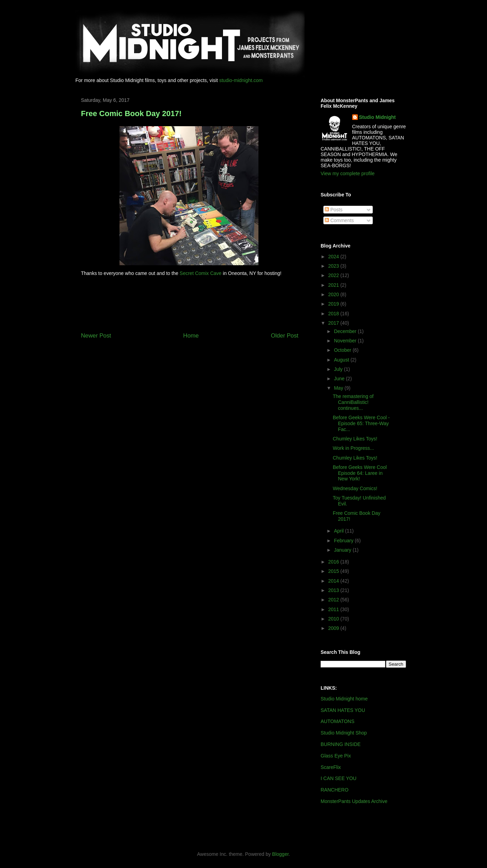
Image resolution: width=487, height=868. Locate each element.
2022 (334, 275)
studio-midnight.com (241, 80)
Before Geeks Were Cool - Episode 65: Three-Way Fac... (361, 423)
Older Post (285, 336)
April (339, 531)
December (346, 331)
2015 (334, 571)
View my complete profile (348, 173)
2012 (334, 600)
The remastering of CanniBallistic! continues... (353, 402)
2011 (334, 609)
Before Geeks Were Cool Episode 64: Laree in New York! (360, 473)
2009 (334, 628)
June (340, 379)
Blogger (280, 854)
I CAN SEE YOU (339, 778)
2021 (334, 285)
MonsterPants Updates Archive (354, 801)
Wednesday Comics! (355, 488)
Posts (334, 210)
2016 (334, 562)
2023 (334, 266)
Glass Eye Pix (336, 756)
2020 (334, 294)
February (344, 541)
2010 (334, 619)
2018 (334, 314)
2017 (334, 323)
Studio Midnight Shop (344, 733)
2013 (334, 590)
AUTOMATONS (337, 721)
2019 (334, 304)
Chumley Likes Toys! (355, 439)
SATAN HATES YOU (343, 710)
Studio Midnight (378, 117)
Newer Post (96, 336)
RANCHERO (335, 790)
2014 (334, 581)
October (343, 350)
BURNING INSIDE (341, 744)
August (342, 360)
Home (191, 336)
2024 (334, 257)
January (343, 550)
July (339, 369)
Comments (339, 220)
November (346, 341)
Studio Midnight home (344, 699)
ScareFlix (331, 767)
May (339, 388)
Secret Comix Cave (201, 273)
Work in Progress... (353, 448)
